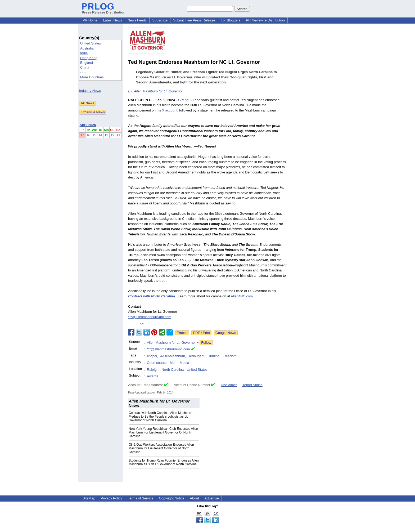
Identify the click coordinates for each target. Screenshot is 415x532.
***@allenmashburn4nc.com (150, 317)
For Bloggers (231, 20)
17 (82, 135)
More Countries (92, 77)
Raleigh (153, 370)
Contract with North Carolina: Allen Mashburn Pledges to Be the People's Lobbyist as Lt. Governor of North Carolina (160, 417)
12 (112, 135)
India (84, 53)
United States (91, 43)
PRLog (183, 100)
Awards (153, 376)
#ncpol (152, 356)
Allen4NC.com (242, 296)
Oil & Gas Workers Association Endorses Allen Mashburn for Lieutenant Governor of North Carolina (161, 448)
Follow (206, 343)
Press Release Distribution (104, 10)
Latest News (112, 20)
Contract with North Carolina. (152, 296)
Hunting (214, 356)
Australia (87, 48)
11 (118, 135)
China (85, 67)
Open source (157, 363)
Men (173, 363)
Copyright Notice (172, 498)
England (87, 63)
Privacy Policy (112, 498)
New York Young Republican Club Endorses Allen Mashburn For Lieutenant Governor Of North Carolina (163, 432)
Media (184, 363)
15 (94, 135)
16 (88, 135)
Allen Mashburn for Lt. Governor (158, 91)
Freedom (230, 356)
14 (100, 135)
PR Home (90, 20)
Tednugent (197, 356)
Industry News (90, 91)
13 (106, 135)
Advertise (212, 498)
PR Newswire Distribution (265, 20)
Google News (226, 333)
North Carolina (173, 370)
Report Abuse (252, 385)
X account (170, 110)
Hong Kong (89, 58)
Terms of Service (141, 498)
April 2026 (88, 125)
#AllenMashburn (173, 356)
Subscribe (160, 20)
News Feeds (137, 20)
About (195, 498)
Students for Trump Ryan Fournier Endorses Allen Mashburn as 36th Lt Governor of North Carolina (164, 462)
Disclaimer (229, 385)
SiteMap (89, 498)
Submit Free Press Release (194, 20)
